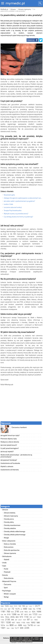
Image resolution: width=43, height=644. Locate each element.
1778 (38, 609)
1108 (12, 628)
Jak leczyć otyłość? (7, 452)
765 (31, 617)
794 (34, 609)
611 (35, 625)
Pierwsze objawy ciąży (9, 439)
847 (27, 606)
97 (22, 614)
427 (34, 617)
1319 (40, 615)
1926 (7, 606)
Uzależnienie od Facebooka (10, 463)
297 (16, 620)
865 (17, 617)
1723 (35, 614)
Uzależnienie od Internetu (10, 470)
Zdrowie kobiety (10, 513)
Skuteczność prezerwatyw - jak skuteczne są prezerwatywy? (16, 456)
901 (39, 625)
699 (22, 628)
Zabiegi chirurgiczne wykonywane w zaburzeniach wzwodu (23, 198)
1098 (30, 609)
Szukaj (40, 3)
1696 (39, 611)
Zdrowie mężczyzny (11, 516)
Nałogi (6, 597)
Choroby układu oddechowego (15, 531)
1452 (25, 625)
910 (9, 614)
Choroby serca (9, 519)
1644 (26, 612)
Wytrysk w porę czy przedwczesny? (16, 214)
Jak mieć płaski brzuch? (9, 445)
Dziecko (5, 575)
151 (3, 622)
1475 (17, 609)
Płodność (7, 572)
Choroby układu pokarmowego (15, 535)
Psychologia (7, 591)
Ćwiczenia (8, 584)
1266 (14, 614)
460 (25, 609)
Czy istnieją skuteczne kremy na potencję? (18, 217)
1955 (36, 620)
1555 (28, 623)
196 (23, 606)
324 (2, 617)
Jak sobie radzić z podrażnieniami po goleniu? (19, 201)
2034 (12, 617)
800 (12, 625)
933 (12, 612)
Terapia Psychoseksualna (13, 210)
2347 (31, 606)
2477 (37, 606)
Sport (6, 588)
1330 (8, 622)
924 (34, 612)
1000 (2, 606)
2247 (20, 620)
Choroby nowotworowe (12, 525)
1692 (33, 622)
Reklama (6, 638)
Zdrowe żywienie (10, 553)
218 (17, 611)
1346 (39, 617)
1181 (3, 611)
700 (8, 611)
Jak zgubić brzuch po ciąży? (10, 435)
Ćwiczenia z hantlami (19, 427)
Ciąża (4, 566)
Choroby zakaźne (10, 528)
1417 (17, 628)
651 (32, 620)
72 (13, 609)
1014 (3, 625)
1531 (25, 620)
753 (7, 625)
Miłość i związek (10, 594)
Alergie (6, 538)
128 (2, 615)
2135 (8, 619)
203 (30, 614)
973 (21, 617)
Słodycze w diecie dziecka (10, 442)
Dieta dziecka (9, 578)
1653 (18, 623)
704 (5, 615)
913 (2, 609)
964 (19, 614)
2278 (21, 612)
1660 (8, 628)
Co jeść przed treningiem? (10, 448)
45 (21, 609)
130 (20, 606)
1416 (30, 625)
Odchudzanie (7, 556)
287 (9, 609)
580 (38, 622)
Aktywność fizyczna (9, 581)
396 (12, 620)
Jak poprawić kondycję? (9, 460)
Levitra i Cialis (8, 204)
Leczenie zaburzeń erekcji (13, 207)
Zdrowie (5, 510)
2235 (27, 628)
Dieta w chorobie (10, 544)
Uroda (4, 563)
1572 (15, 606)
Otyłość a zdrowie (7, 466)
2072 (26, 614)
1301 (3, 628)
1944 (7, 617)
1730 (26, 617)
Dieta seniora (9, 547)
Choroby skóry (9, 522)
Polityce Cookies (27, 641)
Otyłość (7, 559)
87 (29, 619)
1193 (2, 620)
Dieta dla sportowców (12, 550)
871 (16, 625)
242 (6, 609)
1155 (23, 623)
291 (30, 612)
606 (20, 625)
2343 (11, 606)
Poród (6, 569)
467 (13, 623)
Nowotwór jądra (9, 195)
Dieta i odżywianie (9, 541)
